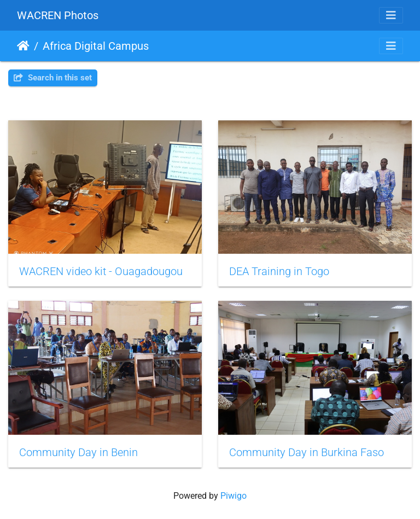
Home (23, 46)
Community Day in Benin (78, 452)
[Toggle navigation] (391, 15)
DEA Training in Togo (279, 271)
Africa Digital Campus (96, 46)
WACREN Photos (58, 15)
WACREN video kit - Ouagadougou (101, 271)
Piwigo (234, 496)
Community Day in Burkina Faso (307, 452)
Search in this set (53, 78)
